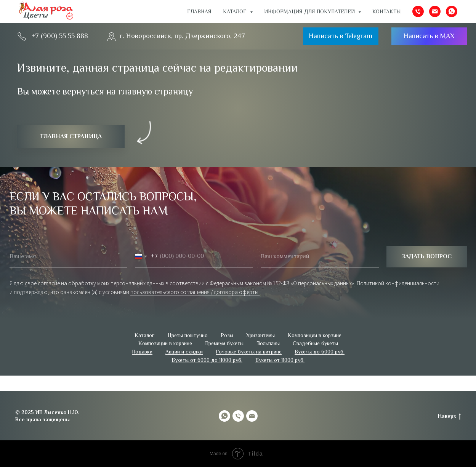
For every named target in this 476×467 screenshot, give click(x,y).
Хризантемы (260, 335)
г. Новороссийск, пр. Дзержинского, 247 (182, 36)
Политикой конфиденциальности (398, 283)
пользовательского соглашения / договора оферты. (195, 292)
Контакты (387, 11)
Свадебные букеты (315, 343)
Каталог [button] (236, 11)
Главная (199, 11)
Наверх (449, 416)
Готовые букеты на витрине (249, 352)
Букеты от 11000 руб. (280, 360)
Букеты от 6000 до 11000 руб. (207, 360)
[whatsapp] (452, 11)
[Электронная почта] (435, 11)
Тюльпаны (268, 343)
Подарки (142, 352)
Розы (227, 335)
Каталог (145, 335)
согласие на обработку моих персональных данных (101, 283)
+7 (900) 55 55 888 (60, 36)
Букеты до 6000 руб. (320, 352)
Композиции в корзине (315, 335)
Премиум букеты (224, 343)
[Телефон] (418, 11)
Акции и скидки (184, 352)
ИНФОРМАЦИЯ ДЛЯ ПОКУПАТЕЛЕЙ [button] (310, 11)
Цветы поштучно (188, 335)
